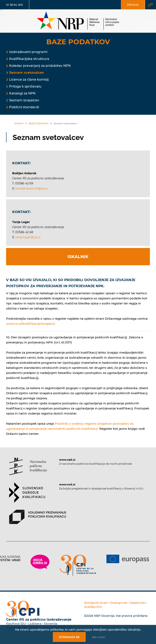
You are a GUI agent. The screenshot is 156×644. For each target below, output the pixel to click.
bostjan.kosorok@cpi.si (32, 188)
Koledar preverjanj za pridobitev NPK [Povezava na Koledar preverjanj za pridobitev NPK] (40, 66)
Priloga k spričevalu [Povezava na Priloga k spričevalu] (25, 86)
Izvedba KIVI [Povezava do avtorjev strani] (93, 607)
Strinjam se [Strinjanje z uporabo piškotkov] (69, 637)
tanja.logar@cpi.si (28, 237)
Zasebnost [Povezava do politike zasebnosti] (138, 603)
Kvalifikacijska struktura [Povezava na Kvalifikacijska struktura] (29, 59)
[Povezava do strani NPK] (28, 470)
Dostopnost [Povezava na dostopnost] (119, 603)
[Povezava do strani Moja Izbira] (40, 562)
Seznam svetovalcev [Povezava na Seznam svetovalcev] (27, 73)
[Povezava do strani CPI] (78, 565)
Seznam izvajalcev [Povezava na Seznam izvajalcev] (24, 100)
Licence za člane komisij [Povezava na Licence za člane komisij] (29, 80)
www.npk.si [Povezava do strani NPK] (67, 460)
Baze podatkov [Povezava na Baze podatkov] (39, 123)
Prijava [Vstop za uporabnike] (133, 5)
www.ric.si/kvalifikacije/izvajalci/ (30, 324)
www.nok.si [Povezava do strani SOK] (67, 484)
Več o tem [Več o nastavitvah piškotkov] (99, 637)
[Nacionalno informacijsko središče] (78, 21)
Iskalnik (78, 257)
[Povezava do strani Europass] (128, 559)
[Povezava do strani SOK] (27, 496)
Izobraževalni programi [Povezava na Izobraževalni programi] (28, 52)
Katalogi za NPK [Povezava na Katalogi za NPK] (22, 93)
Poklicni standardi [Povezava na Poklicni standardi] (24, 107)
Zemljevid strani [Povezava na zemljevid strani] (96, 603)
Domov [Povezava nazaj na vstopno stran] (19, 123)
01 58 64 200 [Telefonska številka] (15, 5)
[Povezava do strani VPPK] (38, 520)
